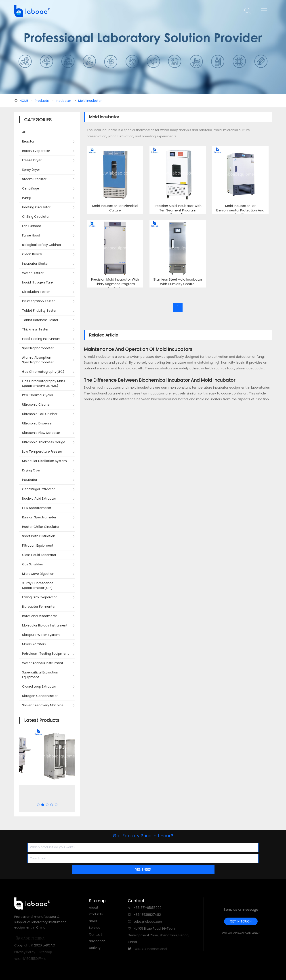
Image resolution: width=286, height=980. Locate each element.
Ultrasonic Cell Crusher (40, 414)
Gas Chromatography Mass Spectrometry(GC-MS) (44, 383)
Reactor (28, 141)
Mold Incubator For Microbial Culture (115, 208)
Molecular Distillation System (44, 461)
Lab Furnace (32, 226)
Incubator (63, 101)
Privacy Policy (25, 952)
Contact (96, 934)
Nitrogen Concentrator (40, 696)
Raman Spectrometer (39, 517)
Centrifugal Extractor (38, 489)
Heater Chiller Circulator (41, 527)
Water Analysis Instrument (43, 663)
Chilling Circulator (36, 217)
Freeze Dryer (32, 160)
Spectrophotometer (38, 348)
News (93, 921)
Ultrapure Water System (41, 635)
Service (95, 928)
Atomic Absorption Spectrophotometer (38, 360)
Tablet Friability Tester (39, 311)
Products (42, 101)
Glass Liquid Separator (39, 555)
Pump (27, 198)
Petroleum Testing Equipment (45, 654)
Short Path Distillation (39, 536)
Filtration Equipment (38, 545)
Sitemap (45, 952)
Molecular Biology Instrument (45, 625)
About (94, 908)
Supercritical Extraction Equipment (40, 675)
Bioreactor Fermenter (39, 607)
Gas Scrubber (33, 564)
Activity (95, 948)
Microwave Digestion (38, 574)
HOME (24, 101)
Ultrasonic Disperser (37, 423)
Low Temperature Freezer (42, 452)
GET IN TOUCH (241, 921)
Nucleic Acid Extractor (39, 499)
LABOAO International (150, 949)
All (24, 132)
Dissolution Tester (36, 292)
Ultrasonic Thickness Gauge (44, 442)
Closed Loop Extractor (39, 686)
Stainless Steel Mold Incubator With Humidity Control (178, 282)
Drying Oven (32, 470)
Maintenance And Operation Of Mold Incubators (138, 349)
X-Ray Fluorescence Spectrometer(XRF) (38, 585)
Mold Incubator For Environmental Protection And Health (240, 210)
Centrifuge (31, 188)
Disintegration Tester (38, 301)
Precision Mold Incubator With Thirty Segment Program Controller (115, 284)
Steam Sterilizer (34, 179)
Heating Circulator (36, 207)
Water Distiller (33, 273)
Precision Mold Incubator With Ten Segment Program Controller (178, 210)
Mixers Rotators (34, 644)
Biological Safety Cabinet (42, 245)
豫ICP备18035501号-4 (30, 959)
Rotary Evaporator (36, 151)
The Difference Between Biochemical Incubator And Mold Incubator (160, 380)
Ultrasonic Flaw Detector (41, 433)
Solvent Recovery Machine (43, 705)
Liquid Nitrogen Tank (38, 282)
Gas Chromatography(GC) (43, 372)
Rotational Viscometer (40, 616)
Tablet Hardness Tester (40, 320)
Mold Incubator (90, 101)
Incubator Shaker (35, 264)
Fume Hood (31, 235)
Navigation (97, 941)
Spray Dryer (31, 170)
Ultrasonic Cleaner (36, 405)
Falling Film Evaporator (39, 597)
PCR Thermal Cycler (38, 395)
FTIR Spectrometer (37, 508)
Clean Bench (32, 254)
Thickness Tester (35, 329)
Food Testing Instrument (41, 339)
